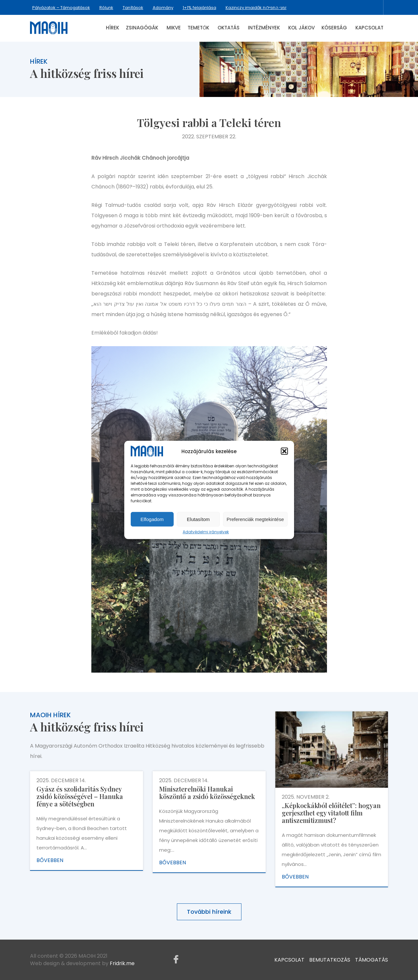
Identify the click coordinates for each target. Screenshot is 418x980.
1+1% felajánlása (199, 8)
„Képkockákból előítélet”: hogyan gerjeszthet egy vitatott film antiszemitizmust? (331, 813)
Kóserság (334, 28)
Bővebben (50, 860)
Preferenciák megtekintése (255, 519)
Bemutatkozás (330, 959)
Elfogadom (152, 519)
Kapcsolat (369, 28)
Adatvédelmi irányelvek (206, 532)
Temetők (199, 28)
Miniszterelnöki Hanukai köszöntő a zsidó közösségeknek (207, 793)
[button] (284, 451)
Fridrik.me (122, 963)
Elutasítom (198, 519)
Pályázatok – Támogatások (61, 8)
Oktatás (229, 28)
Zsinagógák (142, 28)
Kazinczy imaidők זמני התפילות (256, 8)
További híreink (209, 912)
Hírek (112, 28)
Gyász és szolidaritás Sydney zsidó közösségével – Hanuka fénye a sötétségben (80, 796)
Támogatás (372, 959)
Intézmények (264, 28)
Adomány (163, 8)
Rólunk (106, 8)
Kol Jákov (301, 28)
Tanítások (133, 8)
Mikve (174, 28)
